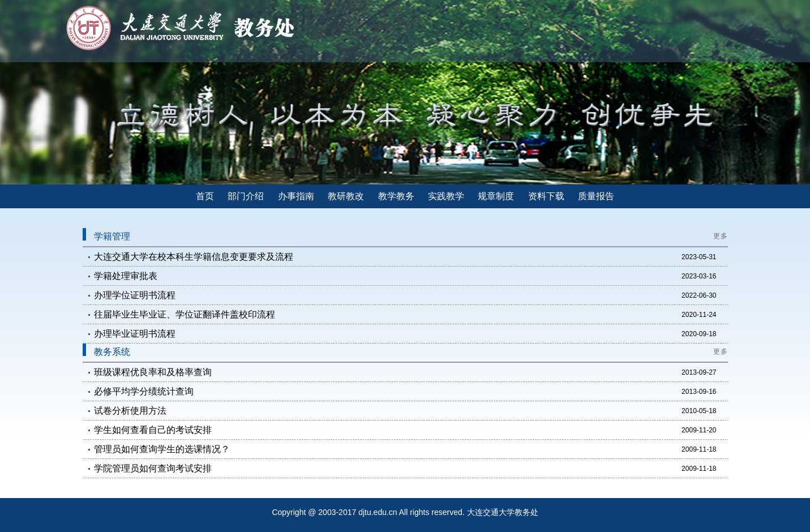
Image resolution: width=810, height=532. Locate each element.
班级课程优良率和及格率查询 (153, 372)
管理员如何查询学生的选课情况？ (162, 449)
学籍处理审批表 (126, 276)
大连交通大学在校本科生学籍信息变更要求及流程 (194, 257)
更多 (721, 236)
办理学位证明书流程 (135, 295)
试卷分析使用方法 (130, 411)
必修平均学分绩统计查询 (144, 391)
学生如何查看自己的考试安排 (153, 430)
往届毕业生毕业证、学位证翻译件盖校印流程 (185, 314)
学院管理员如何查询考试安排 (153, 468)
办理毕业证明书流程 (135, 334)
